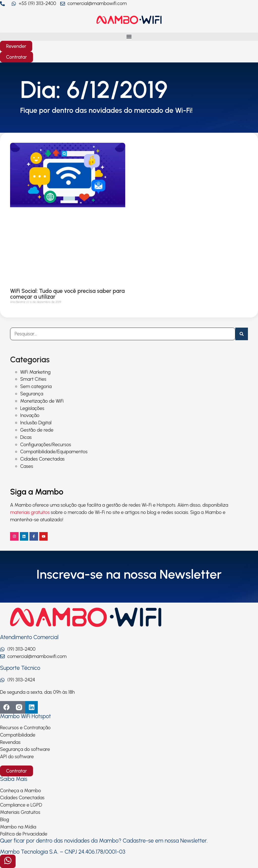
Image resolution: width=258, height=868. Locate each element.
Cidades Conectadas (42, 459)
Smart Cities (33, 379)
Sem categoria (36, 386)
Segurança (32, 394)
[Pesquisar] (242, 334)
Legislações (32, 408)
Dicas (26, 437)
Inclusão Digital (36, 423)
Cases (27, 466)
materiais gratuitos (30, 512)
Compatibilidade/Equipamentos (54, 452)
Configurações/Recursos (46, 445)
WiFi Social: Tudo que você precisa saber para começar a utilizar (67, 294)
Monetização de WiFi (42, 401)
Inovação (30, 415)
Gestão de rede (37, 430)
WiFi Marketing (35, 372)
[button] (129, 37)
